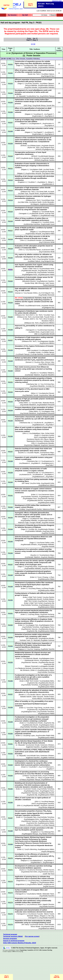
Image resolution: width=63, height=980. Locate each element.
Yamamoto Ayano (48, 495)
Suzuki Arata (37, 776)
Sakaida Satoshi (26, 697)
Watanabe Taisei (48, 894)
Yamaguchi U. (36, 222)
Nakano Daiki (38, 169)
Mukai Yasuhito (49, 649)
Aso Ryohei (50, 597)
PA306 (10, 112)
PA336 (10, 436)
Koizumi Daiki (49, 250)
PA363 (10, 765)
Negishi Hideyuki (48, 437)
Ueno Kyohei (49, 435)
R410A (24, 228)
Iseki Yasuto (50, 283)
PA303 (10, 83)
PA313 (10, 190)
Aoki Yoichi (51, 354)
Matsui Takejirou (48, 373)
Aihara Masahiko (39, 386)
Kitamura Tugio (23, 523)
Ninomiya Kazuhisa (33, 224)
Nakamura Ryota (48, 509)
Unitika (22, 509)
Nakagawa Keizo (31, 275)
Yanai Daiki (43, 192)
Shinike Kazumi (49, 870)
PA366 (10, 803)
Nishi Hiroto (50, 222)
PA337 (10, 452)
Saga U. (19, 65)
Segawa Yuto (33, 625)
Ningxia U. (44, 916)
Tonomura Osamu (48, 872)
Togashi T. (51, 114)
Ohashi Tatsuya (24, 354)
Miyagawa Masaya (32, 834)
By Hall (25, 15)
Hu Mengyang (50, 851)
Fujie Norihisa (38, 354)
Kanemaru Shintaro (47, 745)
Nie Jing (51, 916)
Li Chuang (44, 577)
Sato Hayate (35, 453)
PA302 (10, 73)
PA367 (10, 818)
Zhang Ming (35, 881)
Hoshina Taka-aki (48, 395)
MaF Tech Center (31, 601)
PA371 (10, 870)
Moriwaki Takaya (33, 916)
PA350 (10, 600)
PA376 (10, 924)
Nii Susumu (50, 886)
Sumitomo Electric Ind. (35, 439)
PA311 (10, 168)
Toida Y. (52, 425)
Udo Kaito (38, 403)
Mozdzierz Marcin (48, 321)
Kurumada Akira (49, 699)
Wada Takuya (49, 352)
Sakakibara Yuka (38, 433)
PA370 (10, 858)
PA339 (10, 473)
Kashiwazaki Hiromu (32, 660)
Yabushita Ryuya (35, 250)
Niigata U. (29, 114)
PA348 (10, 575)
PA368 (10, 831)
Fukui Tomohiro (34, 83)
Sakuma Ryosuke (48, 695)
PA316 (10, 221)
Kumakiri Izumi (49, 224)
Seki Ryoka (50, 169)
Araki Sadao (50, 158)
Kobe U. (34, 495)
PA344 (10, 529)
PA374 (10, 903)
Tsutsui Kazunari (49, 285)
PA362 (10, 754)
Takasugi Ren (49, 832)
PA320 (10, 258)
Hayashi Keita (49, 483)
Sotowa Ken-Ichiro (31, 872)
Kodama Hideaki (36, 894)
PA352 (10, 625)
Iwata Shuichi (49, 146)
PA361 (10, 744)
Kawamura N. (49, 461)
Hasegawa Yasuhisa (47, 804)
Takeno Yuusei (49, 914)
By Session (12, 15)
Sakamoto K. (49, 473)
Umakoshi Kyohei (36, 509)
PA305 (10, 102)
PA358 (10, 707)
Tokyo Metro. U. (25, 403)
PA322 (10, 281)
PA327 (10, 340)
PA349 (10, 587)
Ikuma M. (40, 423)
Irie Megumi (35, 204)
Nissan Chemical (31, 666)
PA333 (10, 402)
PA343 (10, 518)
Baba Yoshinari (49, 640)
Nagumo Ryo (50, 149)
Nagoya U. (37, 212)
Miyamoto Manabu (48, 443)
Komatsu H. (40, 116)
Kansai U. (38, 158)
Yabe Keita (24, 202)
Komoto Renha (38, 924)
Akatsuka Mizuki (48, 403)
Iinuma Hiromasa (36, 870)
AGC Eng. (28, 105)
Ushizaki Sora (35, 756)
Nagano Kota (49, 411)
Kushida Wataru (48, 599)
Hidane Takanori (48, 83)
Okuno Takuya (49, 439)
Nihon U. (35, 393)
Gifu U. (26, 433)
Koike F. (35, 767)
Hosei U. (25, 767)
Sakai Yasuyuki (38, 697)
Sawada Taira (32, 817)
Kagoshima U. (22, 881)
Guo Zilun (41, 362)
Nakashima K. (38, 860)
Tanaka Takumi (36, 695)
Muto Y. (34, 182)
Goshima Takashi (36, 884)
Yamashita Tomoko (47, 259)
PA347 (10, 565)
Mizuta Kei (50, 884)
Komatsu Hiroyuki (35, 173)
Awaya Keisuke (49, 668)
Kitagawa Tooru (32, 499)
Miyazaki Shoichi (38, 214)
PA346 (10, 553)
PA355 (10, 662)
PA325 (10, 317)
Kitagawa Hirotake (48, 666)
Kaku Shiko (30, 778)
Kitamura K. (50, 767)
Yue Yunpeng (35, 649)
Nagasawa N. (37, 123)
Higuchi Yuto (50, 293)
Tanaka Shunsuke (48, 295)
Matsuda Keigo (49, 215)
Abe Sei (34, 529)
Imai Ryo (51, 384)
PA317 (10, 231)
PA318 (10, 239)
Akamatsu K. (50, 184)
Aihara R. (40, 114)
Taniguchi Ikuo (49, 76)
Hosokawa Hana (48, 269)
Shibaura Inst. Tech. (28, 192)
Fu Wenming (32, 849)
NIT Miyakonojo (32, 638)
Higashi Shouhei (48, 904)
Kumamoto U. (38, 668)
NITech (24, 146)
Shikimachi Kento (34, 306)
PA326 (10, 330)
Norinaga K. (50, 862)
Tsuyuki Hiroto (34, 193)
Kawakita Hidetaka (33, 59)
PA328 (10, 350)
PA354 (10, 646)
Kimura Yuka (50, 362)
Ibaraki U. (23, 695)
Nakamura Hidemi (48, 485)
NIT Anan (36, 171)
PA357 (10, 694)
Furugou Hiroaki (35, 523)
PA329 (10, 361)
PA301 (10, 64)
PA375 (10, 914)
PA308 (10, 131)
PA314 (10, 200)
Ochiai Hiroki (50, 433)
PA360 (10, 734)
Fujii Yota (51, 214)
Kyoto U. (23, 870)
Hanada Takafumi (34, 375)
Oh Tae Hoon (50, 874)
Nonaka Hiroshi (49, 334)
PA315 (10, 212)
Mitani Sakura (49, 74)
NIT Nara (26, 483)
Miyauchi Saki (38, 519)
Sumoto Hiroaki (34, 745)
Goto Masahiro (49, 375)
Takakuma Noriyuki (25, 668)
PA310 (10, 156)
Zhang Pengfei (49, 588)
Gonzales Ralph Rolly (46, 736)
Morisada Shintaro (48, 65)
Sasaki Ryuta (49, 212)
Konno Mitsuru (37, 699)
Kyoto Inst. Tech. (34, 74)
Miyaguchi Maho (48, 350)
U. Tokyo (39, 778)
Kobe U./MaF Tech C (31, 269)
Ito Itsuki (51, 192)
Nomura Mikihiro (49, 193)
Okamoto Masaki (32, 658)
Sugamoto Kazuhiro (33, 747)
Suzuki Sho (50, 105)
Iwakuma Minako (48, 638)
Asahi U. (38, 435)
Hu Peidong (50, 776)
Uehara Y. (51, 860)
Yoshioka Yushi (25, 640)
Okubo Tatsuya (35, 780)
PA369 (10, 844)
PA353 (10, 637)
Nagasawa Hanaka (47, 341)
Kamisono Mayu (48, 453)
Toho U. (23, 240)
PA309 (10, 144)
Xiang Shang (36, 588)
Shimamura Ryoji (48, 232)
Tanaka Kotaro (49, 697)
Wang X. (51, 182)
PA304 (10, 93)
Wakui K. (51, 423)
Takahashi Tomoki (32, 395)
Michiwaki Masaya (48, 156)
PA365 (10, 789)
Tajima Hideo (50, 173)
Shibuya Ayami (49, 519)
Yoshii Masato (49, 924)
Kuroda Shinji (29, 283)
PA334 (10, 410)
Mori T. (52, 769)
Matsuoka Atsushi (31, 271)
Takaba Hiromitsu (48, 834)
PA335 (10, 421)
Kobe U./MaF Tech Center (32, 597)
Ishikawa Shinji (49, 441)
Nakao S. (44, 182)
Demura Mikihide (31, 85)
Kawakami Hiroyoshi (47, 405)
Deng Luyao (31, 736)
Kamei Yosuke (31, 789)
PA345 (10, 542)
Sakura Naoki (37, 202)
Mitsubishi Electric (29, 281)
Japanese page (57, 1)
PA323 (10, 292)
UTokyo (26, 776)
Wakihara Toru (49, 780)
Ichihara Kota (49, 200)
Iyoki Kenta (50, 778)
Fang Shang (35, 614)
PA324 (10, 303)
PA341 (10, 496)
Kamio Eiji (33, 272)
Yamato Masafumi (30, 405)
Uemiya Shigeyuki (34, 445)
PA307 (10, 123)
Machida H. (38, 862)
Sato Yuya (24, 193)
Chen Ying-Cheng (36, 708)
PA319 (10, 249)
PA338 (10, 461)
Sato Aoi (52, 386)
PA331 (10, 382)
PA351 (10, 613)
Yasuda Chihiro (32, 293)
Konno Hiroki (50, 242)
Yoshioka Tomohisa (47, 272)
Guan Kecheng (49, 614)
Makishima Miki (49, 881)
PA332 (10, 392)
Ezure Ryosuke (49, 171)
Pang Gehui (50, 531)
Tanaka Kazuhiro (49, 896)
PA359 (10, 722)
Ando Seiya (50, 708)
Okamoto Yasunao (48, 271)
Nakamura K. (40, 425)
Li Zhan (51, 577)
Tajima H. (51, 116)
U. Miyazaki (21, 96)
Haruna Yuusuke (37, 914)
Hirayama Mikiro (48, 882)
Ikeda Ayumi (29, 158)
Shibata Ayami (35, 146)
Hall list (6, 5)
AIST (18, 158)
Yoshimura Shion (36, 904)
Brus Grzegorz (49, 319)
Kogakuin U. (23, 182)
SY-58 (33, 44)
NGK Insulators (33, 350)
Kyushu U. (35, 373)
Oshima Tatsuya (49, 96)
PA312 (10, 180)
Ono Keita (37, 483)
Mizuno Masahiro (35, 825)
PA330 (10, 371)
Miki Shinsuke (40, 283)
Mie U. (37, 334)
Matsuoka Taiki (32, 65)
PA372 (10, 881)
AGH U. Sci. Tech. (37, 319)
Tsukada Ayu (50, 240)
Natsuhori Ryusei (48, 393)
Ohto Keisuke (21, 59)
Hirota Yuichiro (49, 160)
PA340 (10, 482)
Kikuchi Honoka (36, 240)
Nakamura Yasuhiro (47, 281)
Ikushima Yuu (34, 96)
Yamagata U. (24, 214)
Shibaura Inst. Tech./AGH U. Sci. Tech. (29, 315)
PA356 (10, 681)
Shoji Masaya (49, 802)
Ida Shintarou (25, 670)
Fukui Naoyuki (50, 825)
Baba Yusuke (36, 352)
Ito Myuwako (50, 202)
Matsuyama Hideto (48, 275)
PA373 (10, 893)
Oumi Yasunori (49, 445)
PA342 (10, 507)
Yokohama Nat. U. (33, 384)
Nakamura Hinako (36, 723)
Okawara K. (26, 463)
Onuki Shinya (41, 105)
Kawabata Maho (48, 681)
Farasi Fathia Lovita (47, 543)
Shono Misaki (35, 927)
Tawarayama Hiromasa (35, 441)
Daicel (22, 825)
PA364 (10, 776)
